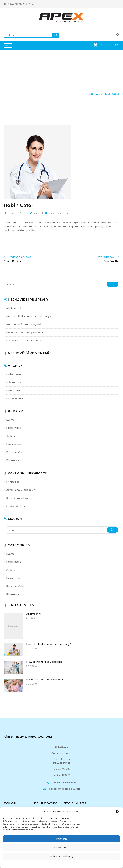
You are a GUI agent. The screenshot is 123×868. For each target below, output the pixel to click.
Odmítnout (61, 847)
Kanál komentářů (17, 498)
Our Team (76, 94)
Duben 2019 (14, 374)
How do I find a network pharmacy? (29, 316)
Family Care (14, 428)
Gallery (11, 436)
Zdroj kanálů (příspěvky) (21, 490)
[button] (118, 812)
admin (37, 213)
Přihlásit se (13, 482)
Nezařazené (14, 444)
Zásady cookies (60, 864)
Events (10, 420)
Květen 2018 (14, 382)
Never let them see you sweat (25, 332)
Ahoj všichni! (14, 308)
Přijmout (61, 839)
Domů (62, 94)
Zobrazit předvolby (62, 856)
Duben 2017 (14, 390)
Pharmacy (13, 460)
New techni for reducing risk (24, 324)
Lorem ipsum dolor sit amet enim (27, 340)
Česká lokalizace (17, 506)
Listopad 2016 (15, 398)
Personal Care (15, 452)
